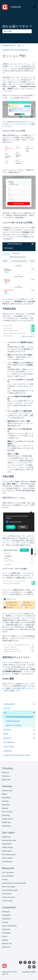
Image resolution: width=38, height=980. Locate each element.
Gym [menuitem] (5, 713)
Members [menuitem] (7, 730)
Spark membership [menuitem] (9, 926)
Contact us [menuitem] (6, 776)
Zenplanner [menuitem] (6, 919)
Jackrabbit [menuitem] (6, 915)
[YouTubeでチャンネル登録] (29, 967)
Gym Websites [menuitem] (9, 742)
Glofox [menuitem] (5, 936)
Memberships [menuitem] (7, 790)
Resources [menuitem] (6, 780)
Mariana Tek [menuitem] (7, 943)
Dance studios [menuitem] (7, 858)
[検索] (34, 31)
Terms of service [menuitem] (9, 897)
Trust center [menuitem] (7, 894)
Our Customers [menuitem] (8, 872)
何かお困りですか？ (17, 26)
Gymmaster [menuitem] (6, 933)
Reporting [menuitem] (6, 815)
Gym (19, 45)
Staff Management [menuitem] (13, 721)
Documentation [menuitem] (8, 876)
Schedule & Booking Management (15, 50)
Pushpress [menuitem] (6, 929)
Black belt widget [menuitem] (9, 887)
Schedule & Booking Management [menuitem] (19, 717)
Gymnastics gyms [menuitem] (9, 854)
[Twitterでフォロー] (29, 962)
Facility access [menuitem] (8, 819)
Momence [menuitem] (6, 947)
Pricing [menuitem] (5, 879)
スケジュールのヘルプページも (20, 124)
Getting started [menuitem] (9, 704)
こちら (11, 98)
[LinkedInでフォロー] (34, 962)
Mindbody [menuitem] (6, 912)
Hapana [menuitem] (5, 940)
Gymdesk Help (8, 45)
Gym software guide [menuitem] (10, 890)
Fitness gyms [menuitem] (7, 851)
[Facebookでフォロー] (21, 962)
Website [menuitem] (5, 808)
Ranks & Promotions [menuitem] (14, 725)
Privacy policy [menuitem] (7, 901)
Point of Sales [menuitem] (9, 747)
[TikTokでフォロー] (34, 967)
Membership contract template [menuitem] (14, 883)
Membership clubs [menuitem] (9, 840)
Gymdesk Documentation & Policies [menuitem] (17, 755)
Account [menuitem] (7, 708)
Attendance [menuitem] (6, 798)
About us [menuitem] (6, 773)
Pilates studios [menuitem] (7, 847)
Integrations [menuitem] (8, 751)
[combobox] (17, 31)
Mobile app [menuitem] (6, 822)
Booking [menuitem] (5, 801)
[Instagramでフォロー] (25, 962)
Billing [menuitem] (6, 734)
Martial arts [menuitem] (6, 837)
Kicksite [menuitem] (5, 922)
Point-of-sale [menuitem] (7, 812)
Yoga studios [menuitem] (7, 844)
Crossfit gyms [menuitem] (7, 861)
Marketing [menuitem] (7, 738)
